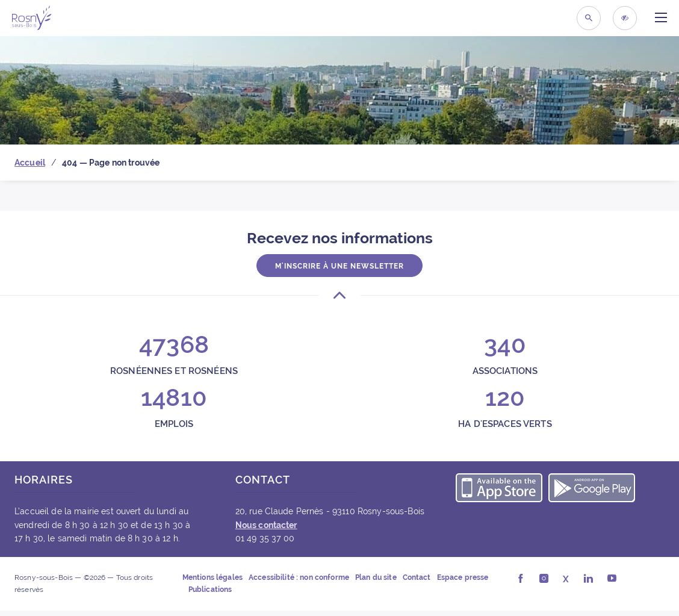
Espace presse (463, 577)
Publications (210, 590)
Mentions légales (212, 577)
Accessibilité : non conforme (299, 577)
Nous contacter (266, 525)
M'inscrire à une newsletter (339, 266)
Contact (417, 577)
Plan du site (376, 577)
